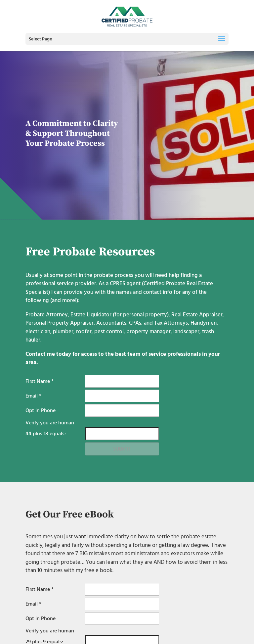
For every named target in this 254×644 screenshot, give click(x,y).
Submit (122, 449)
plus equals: (46, 434)
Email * (33, 396)
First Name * (40, 381)
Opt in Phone (41, 410)
